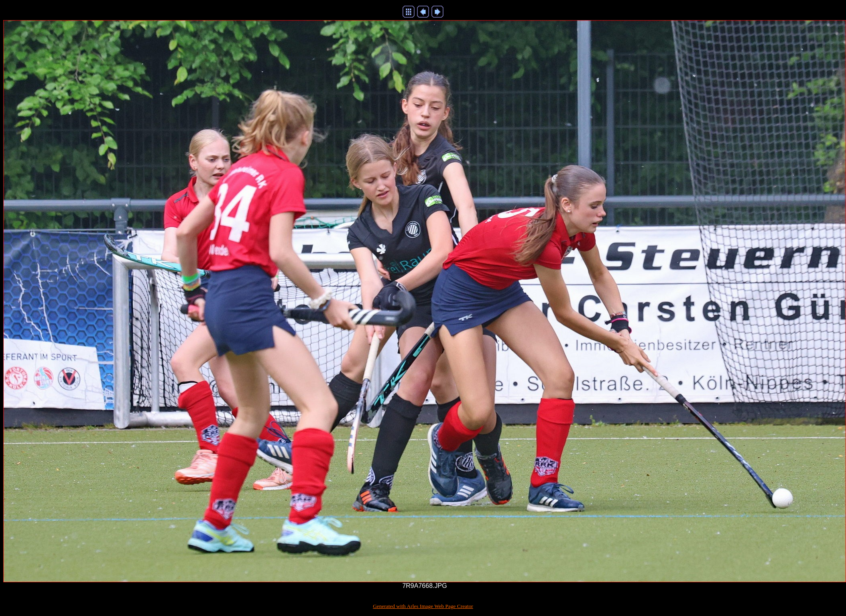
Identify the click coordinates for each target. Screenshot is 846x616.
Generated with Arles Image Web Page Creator (423, 606)
